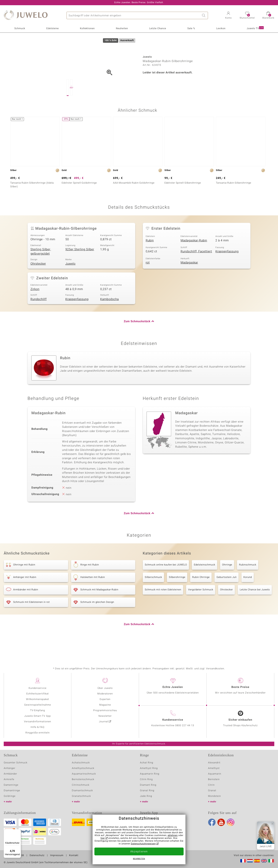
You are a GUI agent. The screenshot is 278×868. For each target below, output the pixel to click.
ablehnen (173, 835)
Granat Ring (147, 791)
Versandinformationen (38, 722)
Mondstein (215, 796)
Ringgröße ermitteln (38, 733)
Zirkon (35, 307)
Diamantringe (12, 791)
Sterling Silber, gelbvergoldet (41, 269)
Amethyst (214, 768)
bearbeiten (139, 859)
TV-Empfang (38, 711)
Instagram (231, 822)
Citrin (211, 785)
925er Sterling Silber (80, 267)
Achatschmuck (81, 763)
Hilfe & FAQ (38, 727)
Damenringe (11, 785)
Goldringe (10, 796)
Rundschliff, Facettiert (196, 269)
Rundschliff (39, 317)
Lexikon (221, 29)
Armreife (9, 779)
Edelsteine (53, 29)
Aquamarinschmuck (84, 774)
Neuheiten (122, 29)
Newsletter (105, 716)
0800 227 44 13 (185, 726)
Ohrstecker (38, 281)
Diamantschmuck (82, 791)
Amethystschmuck (83, 768)
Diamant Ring (148, 785)
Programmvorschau (105, 711)
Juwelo (71, 281)
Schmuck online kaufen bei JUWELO (166, 582)
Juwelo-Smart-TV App (38, 716)
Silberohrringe (177, 595)
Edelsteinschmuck (205, 582)
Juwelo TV (255, 28)
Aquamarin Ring (150, 774)
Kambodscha (109, 317)
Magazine (105, 705)
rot (148, 280)
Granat (212, 791)
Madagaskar (189, 280)
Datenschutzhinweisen (143, 844)
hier (103, 838)
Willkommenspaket (38, 699)
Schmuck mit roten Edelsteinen (163, 607)
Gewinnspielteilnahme (38, 705)
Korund (248, 595)
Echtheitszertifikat (38, 694)
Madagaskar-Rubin (194, 258)
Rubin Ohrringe (201, 595)
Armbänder (10, 774)
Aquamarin (215, 774)
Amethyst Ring (149, 768)
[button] (228, 16)
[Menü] (19, 831)
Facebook (212, 822)
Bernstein (214, 779)
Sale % (191, 29)
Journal (104, 722)
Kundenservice (38, 688)
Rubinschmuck (248, 582)
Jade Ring (146, 796)
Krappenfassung (227, 269)
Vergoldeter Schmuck (201, 607)
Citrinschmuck (81, 785)
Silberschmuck (153, 595)
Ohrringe (227, 582)
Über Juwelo (105, 688)
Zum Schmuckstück (137, 339)
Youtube (221, 822)
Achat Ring (147, 763)
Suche (204, 15)
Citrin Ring (146, 779)
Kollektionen (87, 29)
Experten (105, 699)
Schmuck (20, 29)
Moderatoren (105, 694)
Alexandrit (214, 763)
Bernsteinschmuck (83, 779)
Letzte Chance (158, 29)
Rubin (150, 258)
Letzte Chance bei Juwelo (255, 607)
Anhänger (9, 768)
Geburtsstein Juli (227, 595)
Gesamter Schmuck (16, 763)
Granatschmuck (81, 796)
